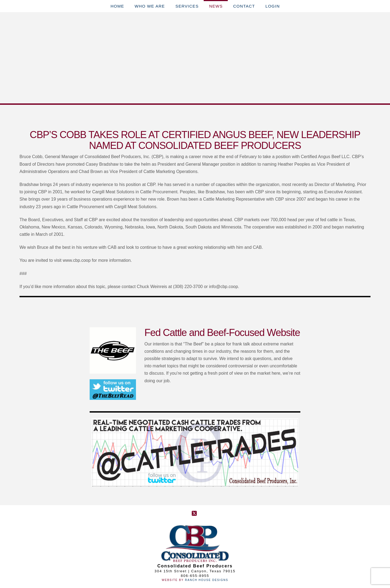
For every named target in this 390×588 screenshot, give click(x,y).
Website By (173, 580)
